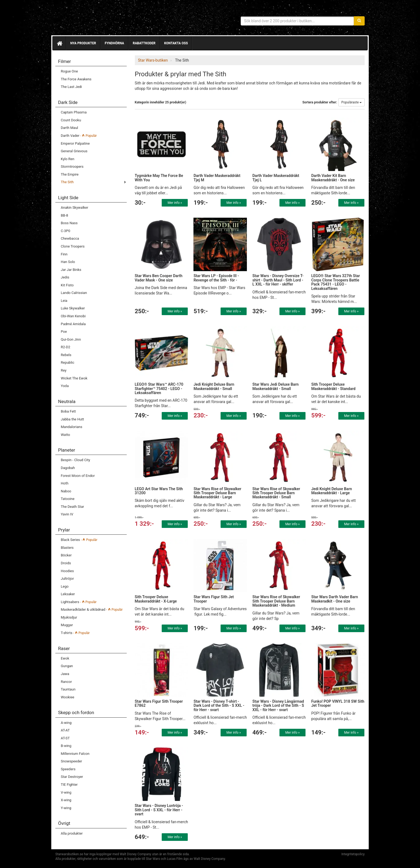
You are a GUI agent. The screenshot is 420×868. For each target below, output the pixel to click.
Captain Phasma (74, 112)
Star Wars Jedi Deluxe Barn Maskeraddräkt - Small (275, 386)
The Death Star (72, 507)
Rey (64, 370)
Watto (65, 435)
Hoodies (67, 571)
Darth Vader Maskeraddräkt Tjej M (217, 178)
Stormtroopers (72, 167)
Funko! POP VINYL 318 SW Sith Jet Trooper (338, 703)
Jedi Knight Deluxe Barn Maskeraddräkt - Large (332, 491)
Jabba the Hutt (72, 419)
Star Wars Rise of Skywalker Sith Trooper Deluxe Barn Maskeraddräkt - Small (276, 493)
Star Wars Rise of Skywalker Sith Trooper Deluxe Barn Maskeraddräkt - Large (217, 493)
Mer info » (175, 203)
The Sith (67, 182)
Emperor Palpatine (75, 143)
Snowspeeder (71, 761)
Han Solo (68, 262)
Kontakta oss (176, 43)
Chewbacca (70, 238)
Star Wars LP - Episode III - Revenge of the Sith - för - (216, 278)
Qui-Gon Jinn (71, 339)
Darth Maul (69, 128)
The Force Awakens (76, 79)
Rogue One (69, 71)
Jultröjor (67, 579)
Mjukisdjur (69, 617)
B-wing (66, 746)
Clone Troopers (73, 246)
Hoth (65, 483)
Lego (65, 586)
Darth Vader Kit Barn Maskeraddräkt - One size (333, 178)
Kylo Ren (68, 159)
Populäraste (351, 102)
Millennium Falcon (75, 754)
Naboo (66, 491)
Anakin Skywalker (74, 208)
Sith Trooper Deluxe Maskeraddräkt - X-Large (156, 599)
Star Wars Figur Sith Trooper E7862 (159, 703)
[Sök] (359, 21)
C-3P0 (66, 231)
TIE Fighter (69, 785)
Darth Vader (79, 136)
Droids (66, 563)
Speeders (68, 769)
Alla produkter (72, 833)
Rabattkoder (144, 43)
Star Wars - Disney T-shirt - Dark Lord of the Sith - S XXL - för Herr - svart (219, 706)
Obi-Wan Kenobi (73, 316)
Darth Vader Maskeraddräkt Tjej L (276, 178)
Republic (68, 362)
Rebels (66, 355)
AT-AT (65, 730)
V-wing (66, 792)
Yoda (65, 386)
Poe (64, 332)
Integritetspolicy (353, 854)
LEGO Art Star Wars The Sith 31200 (159, 491)
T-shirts (75, 633)
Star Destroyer (72, 777)
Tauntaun (68, 689)
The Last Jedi (71, 87)
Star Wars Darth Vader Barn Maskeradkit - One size (335, 599)
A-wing (66, 723)
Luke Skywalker (73, 308)
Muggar (67, 625)
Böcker (66, 555)
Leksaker (68, 594)
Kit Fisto (67, 285)
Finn (64, 254)
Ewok (65, 658)
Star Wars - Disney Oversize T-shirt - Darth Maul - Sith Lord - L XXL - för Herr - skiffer (278, 280)
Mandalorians (71, 427)
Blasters (67, 548)
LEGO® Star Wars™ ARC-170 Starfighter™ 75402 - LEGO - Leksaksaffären (159, 389)
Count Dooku (71, 120)
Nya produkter (83, 43)
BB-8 (64, 215)
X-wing (66, 800)
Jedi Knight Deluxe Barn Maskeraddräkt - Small (214, 386)
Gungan (67, 666)
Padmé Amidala (73, 324)
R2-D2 (66, 347)
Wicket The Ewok (74, 378)
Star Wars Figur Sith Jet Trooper (214, 599)
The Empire (70, 174)
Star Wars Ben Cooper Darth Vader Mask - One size (159, 278)
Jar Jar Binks (71, 270)
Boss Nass (69, 223)
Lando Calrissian (74, 293)
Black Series (79, 540)
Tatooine (68, 499)
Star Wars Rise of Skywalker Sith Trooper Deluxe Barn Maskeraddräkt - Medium (276, 601)
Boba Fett (68, 411)
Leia (64, 301)
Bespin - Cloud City (75, 460)
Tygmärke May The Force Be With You (159, 178)
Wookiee (68, 697)
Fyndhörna (114, 43)
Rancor (66, 682)
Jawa (65, 674)
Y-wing (66, 808)
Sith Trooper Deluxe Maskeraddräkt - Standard (333, 386)
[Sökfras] (297, 21)
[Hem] (59, 43)
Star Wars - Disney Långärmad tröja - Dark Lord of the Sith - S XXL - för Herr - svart (278, 706)
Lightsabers (79, 602)
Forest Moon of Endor (78, 476)
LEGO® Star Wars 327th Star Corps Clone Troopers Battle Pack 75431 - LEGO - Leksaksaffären (336, 282)
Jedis (65, 277)
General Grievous (74, 151)
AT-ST (65, 738)
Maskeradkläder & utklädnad (92, 609)
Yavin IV (67, 514)
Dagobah (68, 468)
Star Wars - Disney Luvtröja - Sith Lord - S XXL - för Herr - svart (159, 810)
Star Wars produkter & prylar (95, 19)
